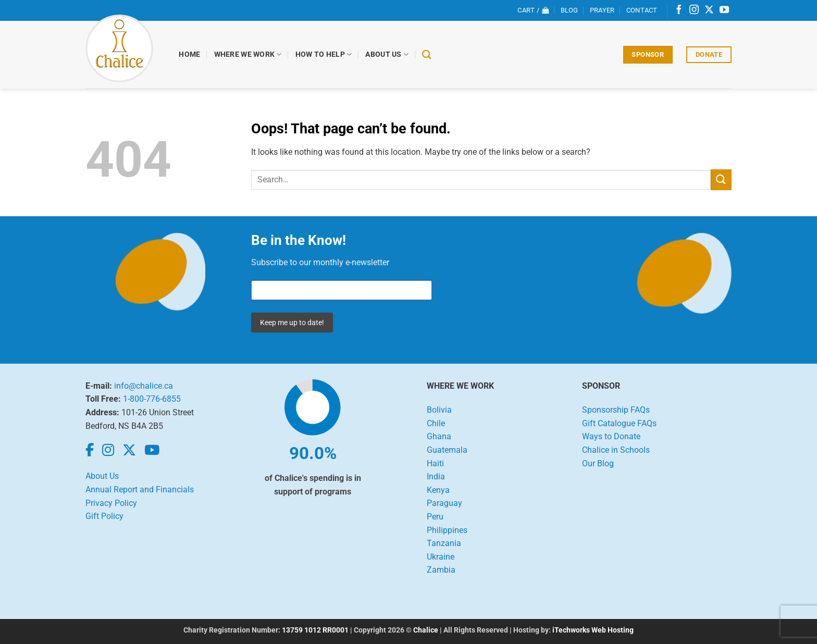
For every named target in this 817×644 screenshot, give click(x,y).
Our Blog (598, 463)
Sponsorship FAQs (616, 410)
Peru (435, 517)
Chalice (426, 630)
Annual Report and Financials (140, 490)
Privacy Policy (111, 503)
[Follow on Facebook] (679, 10)
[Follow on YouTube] (724, 10)
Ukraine (441, 557)
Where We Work (248, 54)
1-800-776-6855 (152, 399)
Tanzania (444, 543)
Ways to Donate (611, 436)
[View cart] (533, 10)
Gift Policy (104, 516)
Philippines (447, 530)
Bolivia (439, 410)
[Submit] (721, 179)
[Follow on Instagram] (694, 10)
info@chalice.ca (144, 386)
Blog (570, 10)
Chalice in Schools (616, 450)
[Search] (427, 55)
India (436, 476)
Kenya (438, 490)
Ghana (439, 436)
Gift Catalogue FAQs (619, 423)
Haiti (435, 463)
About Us (387, 54)
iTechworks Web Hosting (593, 630)
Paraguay (444, 503)
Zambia (441, 570)
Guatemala (447, 450)
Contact (642, 10)
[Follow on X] (709, 10)
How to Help (324, 54)
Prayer (602, 10)
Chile (436, 423)
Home (190, 54)
